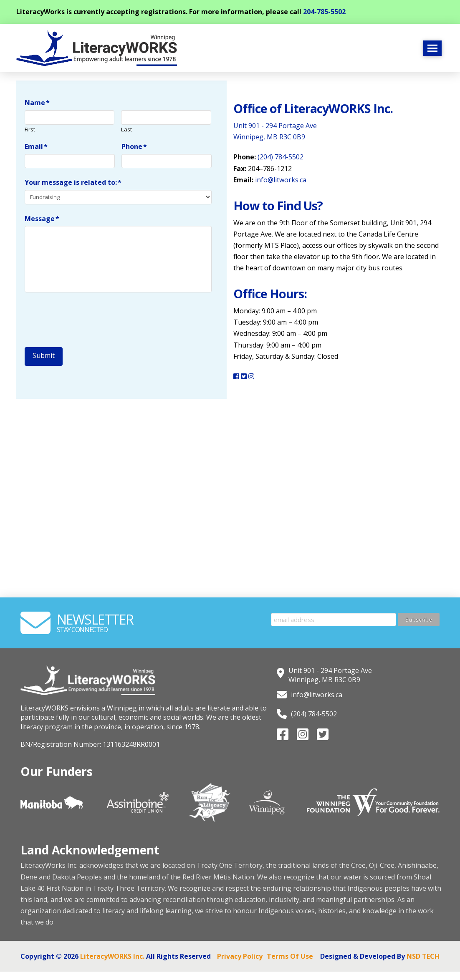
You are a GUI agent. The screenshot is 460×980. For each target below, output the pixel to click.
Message (42, 219)
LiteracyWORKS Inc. (112, 956)
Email (36, 147)
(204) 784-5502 (281, 157)
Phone (134, 147)
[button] (432, 48)
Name (37, 103)
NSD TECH (423, 956)
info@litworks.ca (281, 180)
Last (126, 130)
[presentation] (88, 317)
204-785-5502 (324, 12)
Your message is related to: (73, 183)
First (30, 130)
